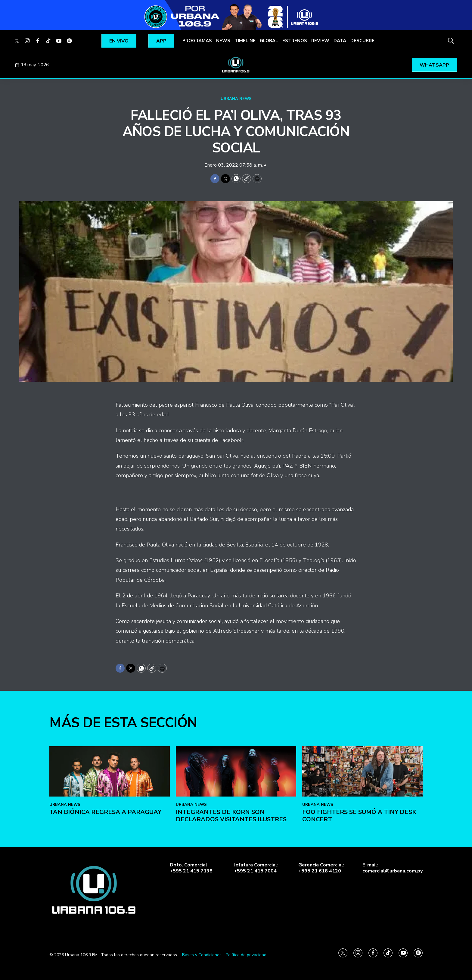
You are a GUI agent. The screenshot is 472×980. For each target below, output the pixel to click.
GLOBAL (269, 41)
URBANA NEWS (236, 99)
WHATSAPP (434, 65)
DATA (340, 41)
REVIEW (320, 41)
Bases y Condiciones (202, 955)
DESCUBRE (362, 41)
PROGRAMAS (197, 41)
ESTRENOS (295, 41)
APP (161, 41)
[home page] (236, 65)
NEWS (223, 41)
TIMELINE (245, 41)
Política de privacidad (246, 955)
